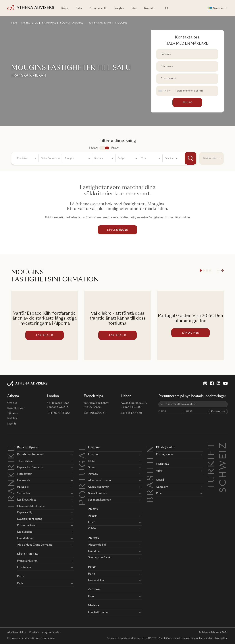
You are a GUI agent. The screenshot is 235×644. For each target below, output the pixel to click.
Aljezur (92, 516)
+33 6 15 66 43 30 (131, 413)
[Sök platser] (167, 8)
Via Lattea (24, 493)
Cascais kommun (99, 487)
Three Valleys (25, 461)
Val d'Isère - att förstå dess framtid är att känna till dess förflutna (117, 318)
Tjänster (13, 413)
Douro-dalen (96, 580)
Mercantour (24, 474)
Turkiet (212, 446)
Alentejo (94, 538)
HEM (14, 23)
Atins (159, 471)
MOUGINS (121, 23)
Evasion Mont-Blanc (30, 519)
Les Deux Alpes (27, 500)
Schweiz (224, 446)
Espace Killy (25, 513)
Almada (93, 474)
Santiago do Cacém (100, 558)
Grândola (94, 551)
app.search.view (104, 148)
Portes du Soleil (27, 526)
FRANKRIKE (49, 23)
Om (134, 8)
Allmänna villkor (17, 633)
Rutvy (115, 148)
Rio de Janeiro (165, 448)
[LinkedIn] (218, 383)
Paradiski (23, 487)
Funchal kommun (99, 612)
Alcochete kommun (100, 480)
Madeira (94, 606)
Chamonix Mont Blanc (31, 506)
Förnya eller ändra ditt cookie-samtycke (31, 638)
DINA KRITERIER (117, 230)
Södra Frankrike (28, 554)
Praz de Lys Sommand (31, 455)
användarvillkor (211, 638)
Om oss (12, 403)
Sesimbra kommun (100, 500)
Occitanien (24, 567)
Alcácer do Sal (97, 545)
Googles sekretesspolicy (181, 638)
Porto (92, 567)
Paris (20, 577)
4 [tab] (210, 271)
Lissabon (94, 448)
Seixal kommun (98, 493)
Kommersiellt (98, 8)
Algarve (93, 509)
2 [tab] (204, 271)
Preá (159, 493)
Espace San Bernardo (30, 468)
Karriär (12, 424)
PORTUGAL (83, 475)
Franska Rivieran (27, 561)
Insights (119, 8)
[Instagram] (205, 383)
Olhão (92, 529)
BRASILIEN (151, 474)
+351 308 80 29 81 (95, 413)
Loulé (92, 522)
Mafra (92, 461)
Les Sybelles (25, 532)
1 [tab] (201, 271)
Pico (91, 596)
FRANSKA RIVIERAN (99, 23)
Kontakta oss (16, 408)
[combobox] (165, 91)
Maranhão (163, 464)
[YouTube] (225, 383)
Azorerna (94, 589)
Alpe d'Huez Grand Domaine (35, 545)
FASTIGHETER (29, 23)
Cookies (34, 633)
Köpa (65, 8)
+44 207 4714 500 (58, 413)
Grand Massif (25, 538)
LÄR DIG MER (45, 335)
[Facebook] (212, 383)
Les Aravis (24, 480)
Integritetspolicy (51, 633)
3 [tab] (207, 271)
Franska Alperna (28, 448)
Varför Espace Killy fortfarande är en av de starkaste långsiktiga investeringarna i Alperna (45, 318)
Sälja (79, 8)
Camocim (162, 487)
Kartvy (93, 148)
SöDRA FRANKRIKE (72, 23)
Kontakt (149, 8)
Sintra (92, 468)
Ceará (160, 480)
